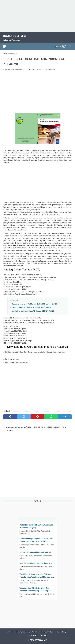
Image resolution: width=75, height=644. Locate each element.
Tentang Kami (21, 632)
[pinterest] (37, 415)
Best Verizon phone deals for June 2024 (36, 563)
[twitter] (24, 415)
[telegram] (65, 415)
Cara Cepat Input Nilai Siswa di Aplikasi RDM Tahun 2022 (32, 306)
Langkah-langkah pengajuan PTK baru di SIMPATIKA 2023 (33, 310)
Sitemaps (43, 636)
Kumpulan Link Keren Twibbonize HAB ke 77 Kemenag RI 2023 (34, 303)
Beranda (10, 632)
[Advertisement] (37, 16)
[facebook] (10, 415)
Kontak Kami (33, 632)
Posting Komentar (49, 68)
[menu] (6, 45)
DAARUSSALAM (15, 35)
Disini (63, 351)
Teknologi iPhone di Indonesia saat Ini (35, 552)
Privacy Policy (61, 632)
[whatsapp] (51, 415)
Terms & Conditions (47, 632)
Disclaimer (33, 636)
